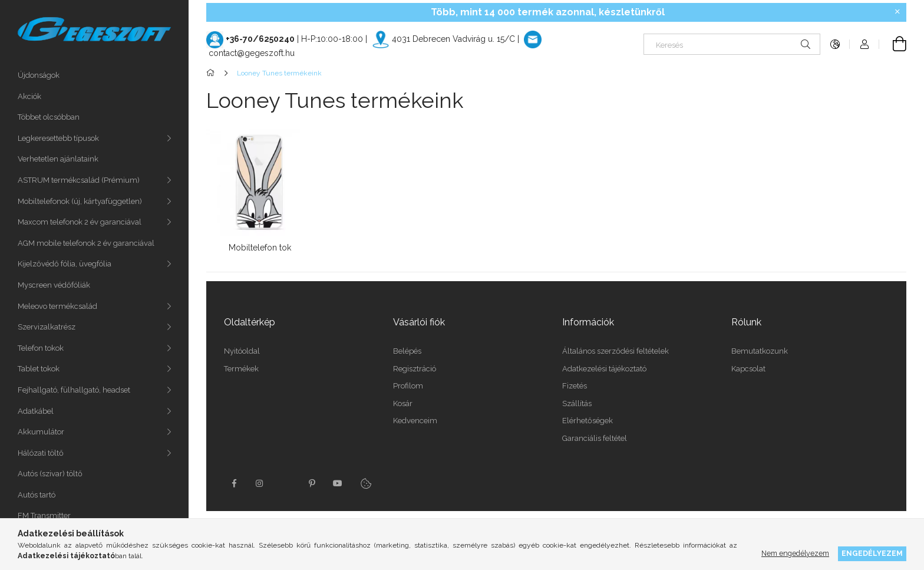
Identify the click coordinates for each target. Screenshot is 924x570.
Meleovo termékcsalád (57, 306)
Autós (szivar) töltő (50, 474)
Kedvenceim (415, 421)
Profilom (408, 386)
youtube (338, 483)
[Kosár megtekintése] (893, 44)
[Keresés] (732, 44)
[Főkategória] (212, 73)
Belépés (407, 351)
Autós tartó (37, 495)
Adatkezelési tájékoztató (604, 369)
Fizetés (575, 386)
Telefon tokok (41, 348)
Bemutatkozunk (760, 351)
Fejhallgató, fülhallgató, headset (74, 390)
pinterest (312, 483)
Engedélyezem (872, 553)
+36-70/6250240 (260, 39)
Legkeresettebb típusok (58, 138)
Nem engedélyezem (795, 553)
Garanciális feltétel (595, 438)
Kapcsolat (748, 369)
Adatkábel (36, 411)
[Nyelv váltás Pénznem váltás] (835, 44)
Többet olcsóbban (49, 117)
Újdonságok (39, 75)
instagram (260, 483)
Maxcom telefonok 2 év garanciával (80, 222)
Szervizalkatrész (47, 327)
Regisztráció (415, 369)
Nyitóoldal (242, 351)
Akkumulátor (41, 432)
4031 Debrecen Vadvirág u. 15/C (453, 39)
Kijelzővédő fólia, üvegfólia (65, 264)
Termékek (241, 369)
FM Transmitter (44, 515)
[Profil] (864, 44)
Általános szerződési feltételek (616, 351)
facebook (234, 483)
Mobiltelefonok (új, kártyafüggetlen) (80, 201)
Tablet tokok (39, 369)
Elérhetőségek (588, 421)
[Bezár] (897, 12)
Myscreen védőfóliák (54, 285)
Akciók (29, 96)
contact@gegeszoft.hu (252, 53)
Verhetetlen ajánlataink (58, 159)
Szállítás (577, 403)
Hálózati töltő (41, 453)
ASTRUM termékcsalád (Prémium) (79, 180)
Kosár (403, 403)
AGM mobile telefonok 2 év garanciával (86, 243)
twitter (286, 483)
